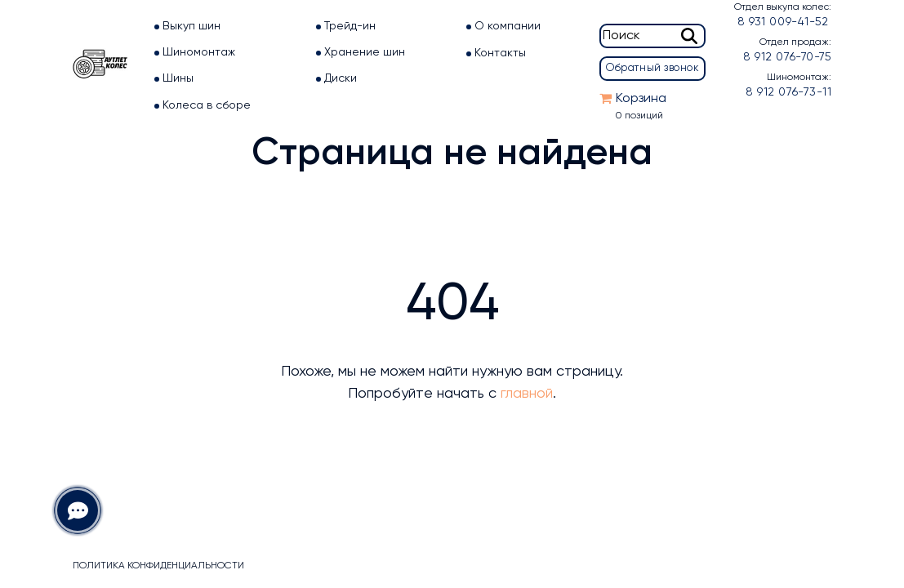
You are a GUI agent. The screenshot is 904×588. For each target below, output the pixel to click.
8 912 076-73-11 (788, 92)
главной (527, 394)
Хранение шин (365, 52)
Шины (178, 78)
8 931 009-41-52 (783, 22)
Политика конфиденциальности (158, 566)
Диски (341, 78)
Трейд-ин (350, 26)
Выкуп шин (191, 26)
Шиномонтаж (199, 52)
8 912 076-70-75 (787, 57)
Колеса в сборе (207, 105)
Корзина (641, 99)
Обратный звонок (652, 68)
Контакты (500, 53)
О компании (508, 26)
